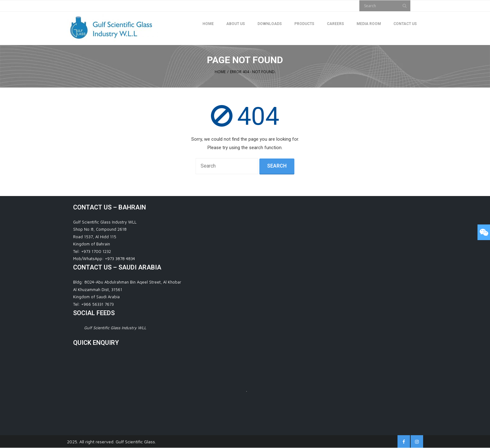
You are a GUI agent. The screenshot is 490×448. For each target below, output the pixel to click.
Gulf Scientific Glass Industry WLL (115, 328)
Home (220, 72)
